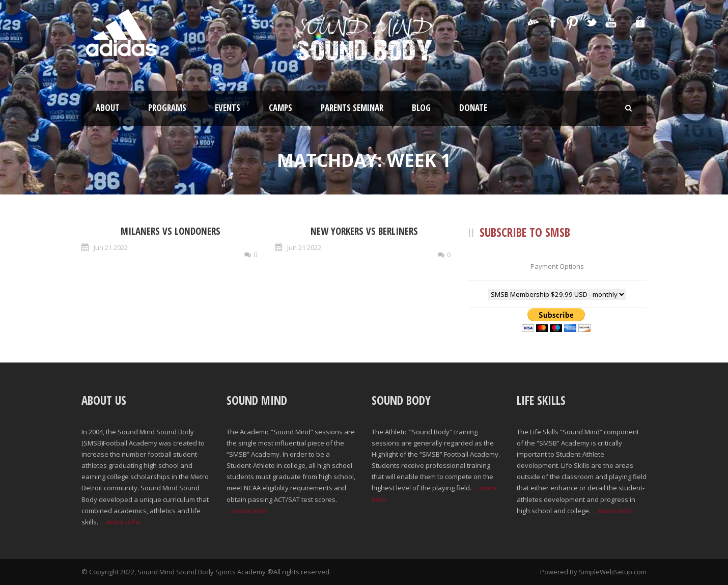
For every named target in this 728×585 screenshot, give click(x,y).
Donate (473, 108)
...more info (120, 522)
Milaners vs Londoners (171, 231)
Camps (281, 108)
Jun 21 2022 (111, 247)
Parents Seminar (352, 108)
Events (228, 108)
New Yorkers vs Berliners (364, 231)
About (108, 108)
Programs (167, 108)
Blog (421, 108)
